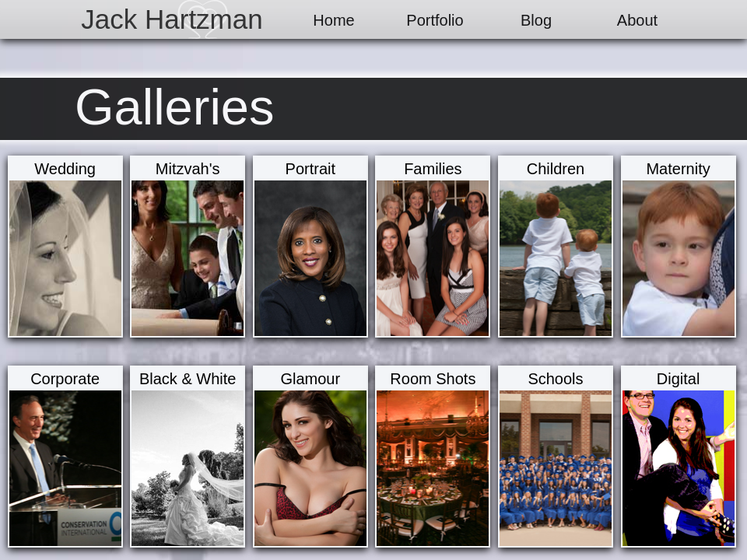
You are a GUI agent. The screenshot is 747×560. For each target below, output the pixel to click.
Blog (536, 20)
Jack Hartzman (172, 19)
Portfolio (435, 20)
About (637, 20)
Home (333, 20)
